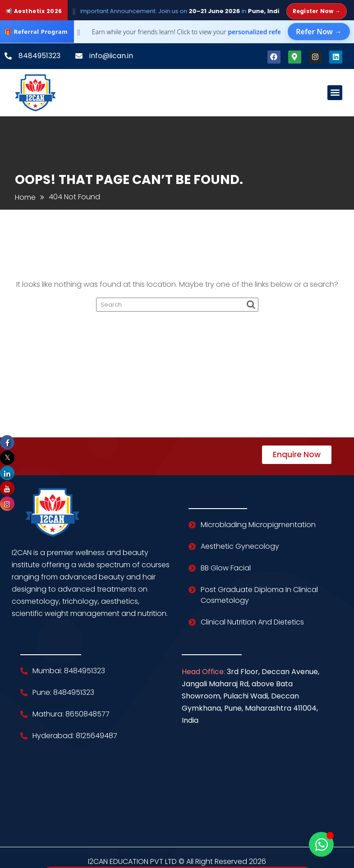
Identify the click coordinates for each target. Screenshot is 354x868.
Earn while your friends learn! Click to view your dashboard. (202, 32)
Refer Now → (319, 32)
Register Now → (317, 11)
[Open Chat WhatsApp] (321, 844)
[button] (335, 93)
